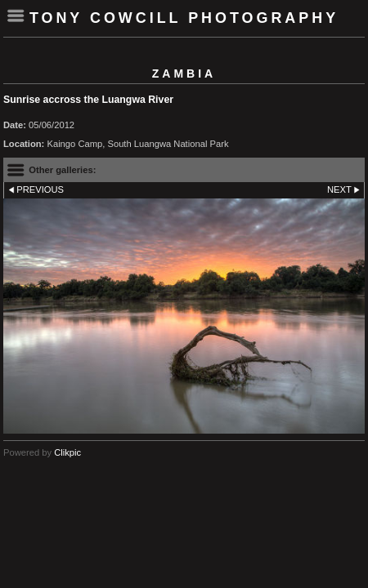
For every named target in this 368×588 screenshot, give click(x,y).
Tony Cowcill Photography (184, 18)
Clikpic (67, 452)
